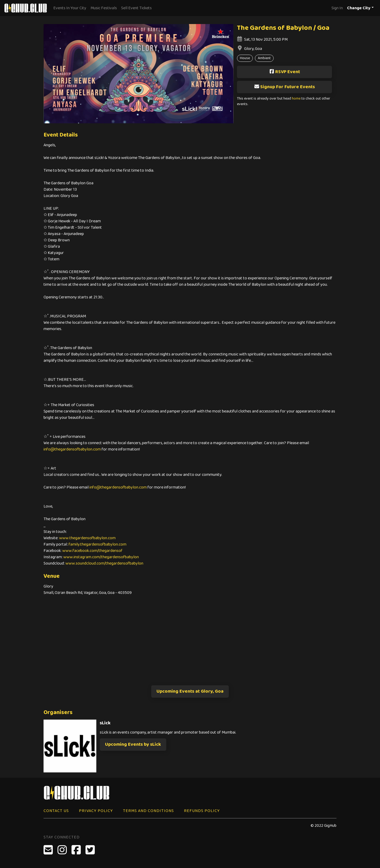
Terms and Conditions (148, 811)
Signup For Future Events (284, 87)
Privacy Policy (96, 811)
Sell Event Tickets (136, 8)
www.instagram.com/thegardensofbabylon (101, 557)
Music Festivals (104, 8)
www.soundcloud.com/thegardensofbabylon (104, 563)
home (296, 99)
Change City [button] (359, 8)
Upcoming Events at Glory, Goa (190, 691)
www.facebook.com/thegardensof (92, 551)
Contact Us (56, 811)
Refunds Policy (202, 811)
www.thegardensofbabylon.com (87, 538)
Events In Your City (70, 8)
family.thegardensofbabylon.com (98, 544)
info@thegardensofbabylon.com (72, 449)
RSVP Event (285, 72)
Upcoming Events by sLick (133, 744)
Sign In (337, 8)
